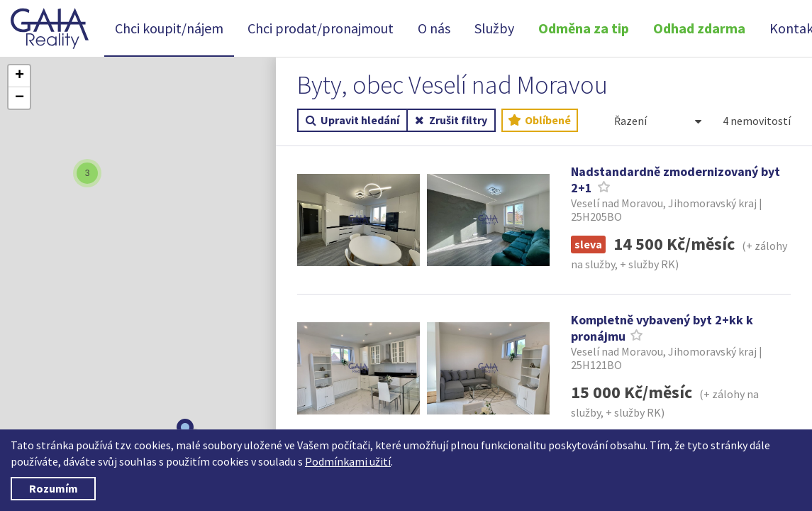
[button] (97, 173)
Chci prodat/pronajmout (321, 28)
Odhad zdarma (699, 28)
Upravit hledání (352, 121)
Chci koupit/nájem (169, 28)
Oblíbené (540, 121)
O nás (434, 28)
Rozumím (54, 488)
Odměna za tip (584, 28)
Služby (494, 28)
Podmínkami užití (348, 461)
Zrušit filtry (451, 121)
